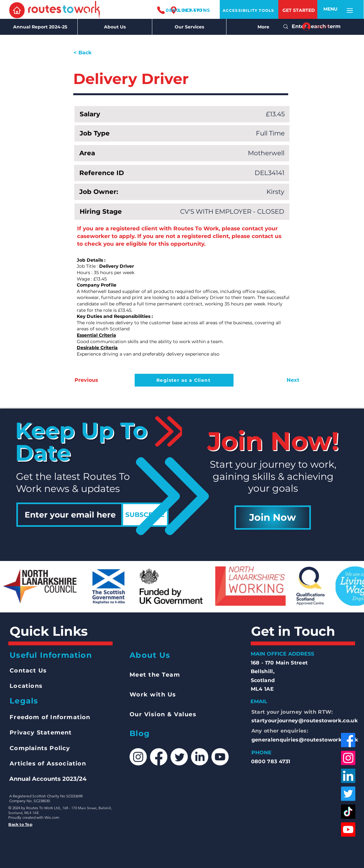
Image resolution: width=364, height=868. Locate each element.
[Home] (17, 10)
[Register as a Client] (184, 380)
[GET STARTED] (299, 10)
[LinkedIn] (348, 776)
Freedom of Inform (41, 717)
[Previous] (96, 380)
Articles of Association (48, 764)
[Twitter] (348, 794)
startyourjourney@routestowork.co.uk (305, 721)
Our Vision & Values (163, 714)
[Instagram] (348, 758)
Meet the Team (155, 675)
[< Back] (95, 53)
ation (82, 717)
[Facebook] (348, 740)
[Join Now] (273, 518)
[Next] (283, 380)
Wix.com (52, 817)
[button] (330, 9)
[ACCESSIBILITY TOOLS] (249, 10)
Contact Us (28, 671)
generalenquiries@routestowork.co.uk (305, 740)
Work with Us (153, 695)
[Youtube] (348, 830)
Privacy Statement (41, 733)
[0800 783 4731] (180, 10)
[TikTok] (348, 812)
